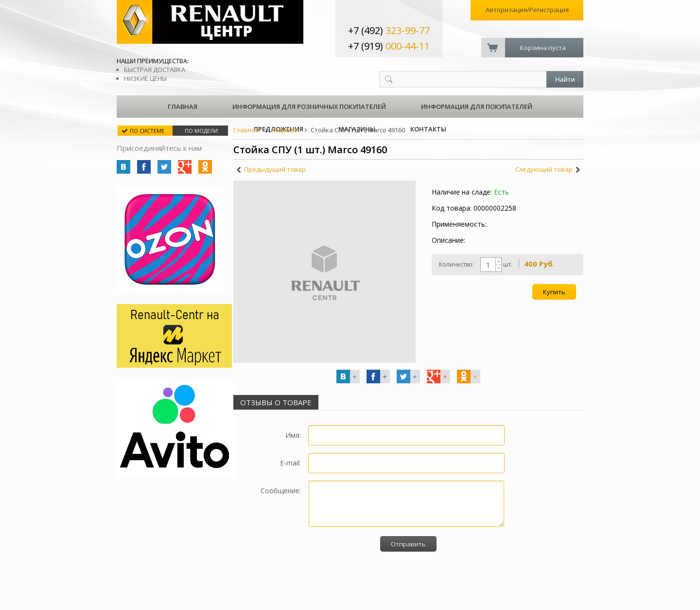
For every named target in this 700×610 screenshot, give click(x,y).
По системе (147, 131)
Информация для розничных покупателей (309, 107)
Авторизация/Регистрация (527, 10)
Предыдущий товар (275, 170)
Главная (183, 107)
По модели (201, 131)
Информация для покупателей (477, 107)
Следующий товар (544, 170)
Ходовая (285, 130)
